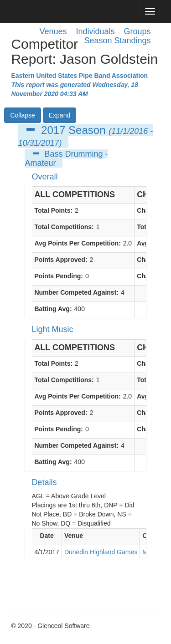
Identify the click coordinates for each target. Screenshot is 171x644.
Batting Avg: (53, 309)
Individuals (96, 31)
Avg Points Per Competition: (77, 243)
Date (47, 536)
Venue (74, 536)
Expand (60, 115)
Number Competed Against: (76, 292)
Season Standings (118, 41)
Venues (53, 31)
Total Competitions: (64, 227)
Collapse (22, 115)
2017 (53, 130)
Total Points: (53, 210)
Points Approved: (61, 260)
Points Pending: (59, 276)
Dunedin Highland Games (101, 552)
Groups (137, 31)
